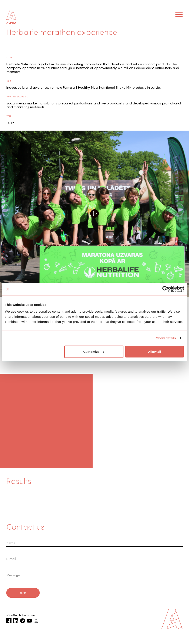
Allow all (155, 351)
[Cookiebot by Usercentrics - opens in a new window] (165, 289)
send (23, 593)
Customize (94, 351)
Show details (166, 338)
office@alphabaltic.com (21, 615)
